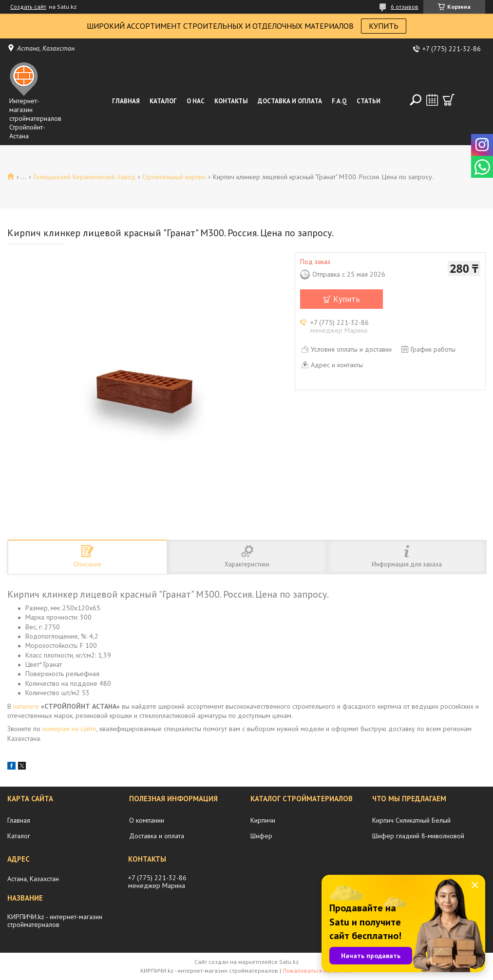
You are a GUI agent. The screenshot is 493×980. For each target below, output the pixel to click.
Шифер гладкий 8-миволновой (418, 836)
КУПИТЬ (384, 26)
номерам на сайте (69, 729)
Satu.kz (289, 962)
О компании (147, 820)
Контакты (231, 101)
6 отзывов (405, 7)
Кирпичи (263, 820)
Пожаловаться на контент (318, 971)
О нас (196, 101)
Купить (347, 299)
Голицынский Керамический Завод (85, 177)
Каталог (163, 101)
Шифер (261, 836)
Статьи (369, 101)
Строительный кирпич (174, 177)
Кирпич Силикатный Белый (411, 820)
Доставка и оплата (290, 101)
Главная (126, 101)
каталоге (26, 706)
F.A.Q (339, 101)
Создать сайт (28, 7)
